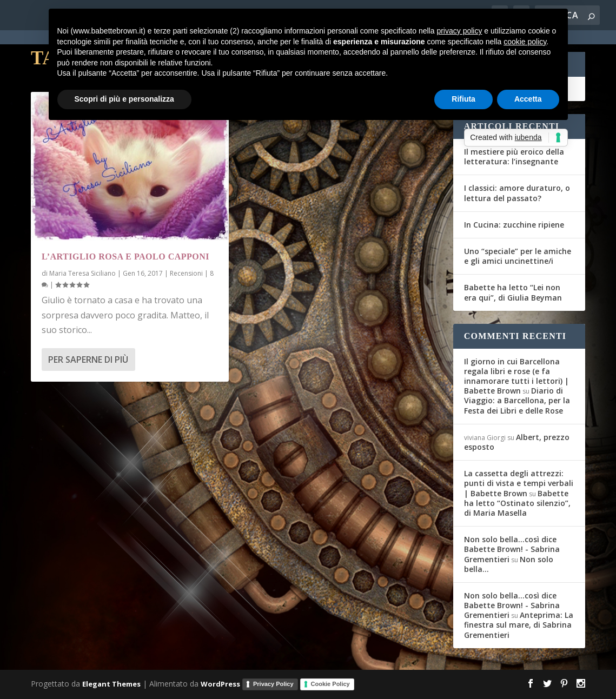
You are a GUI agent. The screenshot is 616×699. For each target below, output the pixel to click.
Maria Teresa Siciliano (82, 273)
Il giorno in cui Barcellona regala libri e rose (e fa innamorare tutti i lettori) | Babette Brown (516, 376)
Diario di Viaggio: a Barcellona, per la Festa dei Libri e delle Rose (517, 400)
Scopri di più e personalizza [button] (124, 99)
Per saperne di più (88, 360)
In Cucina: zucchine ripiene (514, 225)
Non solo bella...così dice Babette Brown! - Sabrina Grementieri (512, 549)
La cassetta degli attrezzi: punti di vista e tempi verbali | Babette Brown (519, 483)
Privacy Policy (273, 684)
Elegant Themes (111, 683)
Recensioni (186, 273)
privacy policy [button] (459, 31)
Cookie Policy (330, 684)
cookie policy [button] (525, 42)
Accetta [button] (528, 99)
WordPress (220, 683)
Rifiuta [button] (463, 99)
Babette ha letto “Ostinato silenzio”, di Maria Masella (517, 503)
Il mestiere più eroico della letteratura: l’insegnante (514, 157)
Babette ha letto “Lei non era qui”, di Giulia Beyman (513, 292)
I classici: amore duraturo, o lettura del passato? (517, 193)
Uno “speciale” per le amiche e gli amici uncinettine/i (518, 256)
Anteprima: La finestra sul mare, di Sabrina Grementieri (519, 625)
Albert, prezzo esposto (517, 442)
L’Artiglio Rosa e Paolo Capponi (125, 257)
